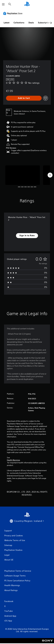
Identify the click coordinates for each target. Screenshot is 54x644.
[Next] (50, 175)
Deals (31, 23)
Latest (6, 23)
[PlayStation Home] (27, 4)
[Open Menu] (3, 4)
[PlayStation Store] (13, 13)
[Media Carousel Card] (23, 175)
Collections (19, 23)
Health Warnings (13, 460)
